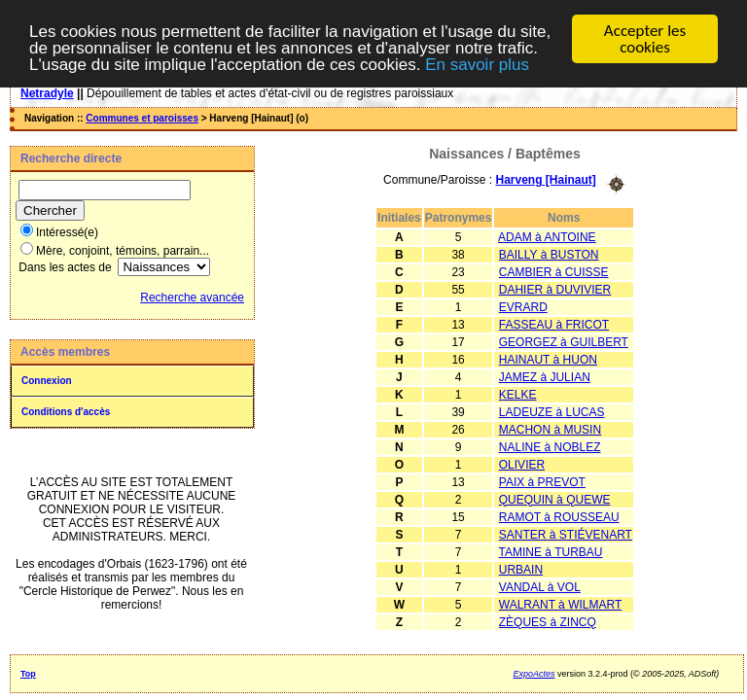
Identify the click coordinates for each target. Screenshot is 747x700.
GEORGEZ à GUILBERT (564, 341)
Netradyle (47, 93)
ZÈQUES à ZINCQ (548, 621)
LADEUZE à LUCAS (552, 411)
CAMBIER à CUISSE (554, 271)
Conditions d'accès (66, 412)
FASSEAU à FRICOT (554, 324)
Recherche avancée (192, 297)
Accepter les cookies (645, 39)
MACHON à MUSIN (550, 429)
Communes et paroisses (142, 118)
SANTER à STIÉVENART (566, 534)
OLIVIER (522, 464)
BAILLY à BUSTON (549, 254)
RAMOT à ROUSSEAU (559, 516)
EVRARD (523, 306)
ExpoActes (534, 674)
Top (28, 674)
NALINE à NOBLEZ (550, 446)
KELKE (518, 394)
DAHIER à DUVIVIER (555, 289)
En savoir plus (477, 64)
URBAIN (521, 569)
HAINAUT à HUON (548, 359)
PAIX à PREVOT (542, 481)
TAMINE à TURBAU (551, 551)
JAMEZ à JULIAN (545, 376)
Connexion (47, 381)
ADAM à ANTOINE (547, 236)
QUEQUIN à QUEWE (555, 499)
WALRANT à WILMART (560, 604)
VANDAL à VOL (540, 586)
